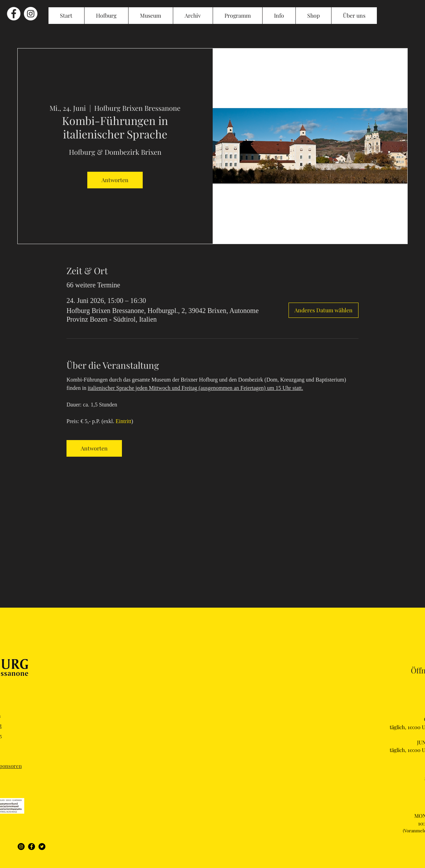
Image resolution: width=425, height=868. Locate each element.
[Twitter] (42, 847)
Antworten (115, 180)
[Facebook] (32, 847)
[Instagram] (21, 847)
